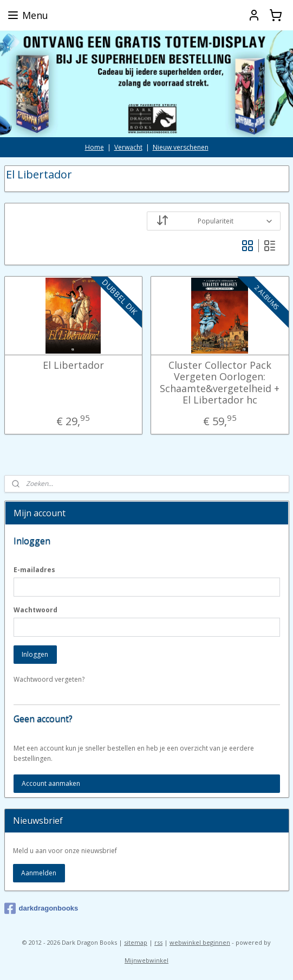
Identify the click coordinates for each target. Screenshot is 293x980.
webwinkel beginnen (200, 942)
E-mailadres (34, 570)
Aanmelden (39, 873)
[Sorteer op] (214, 221)
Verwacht (128, 147)
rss (158, 942)
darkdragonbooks (41, 908)
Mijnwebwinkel (146, 960)
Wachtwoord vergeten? (49, 679)
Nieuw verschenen (181, 147)
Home (95, 147)
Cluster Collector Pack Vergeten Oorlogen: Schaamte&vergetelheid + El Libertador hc (220, 383)
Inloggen (35, 654)
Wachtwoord (35, 610)
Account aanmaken (51, 783)
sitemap (136, 942)
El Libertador (73, 366)
